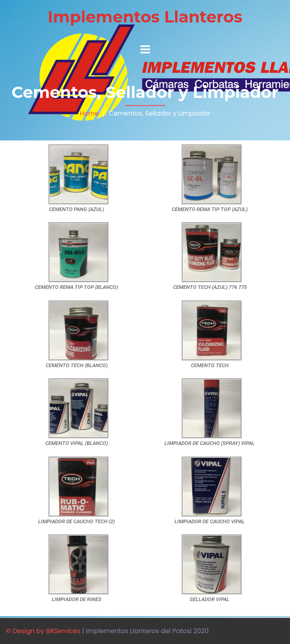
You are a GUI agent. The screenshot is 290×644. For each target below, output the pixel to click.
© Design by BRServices (43, 631)
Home (89, 113)
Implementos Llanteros (145, 17)
